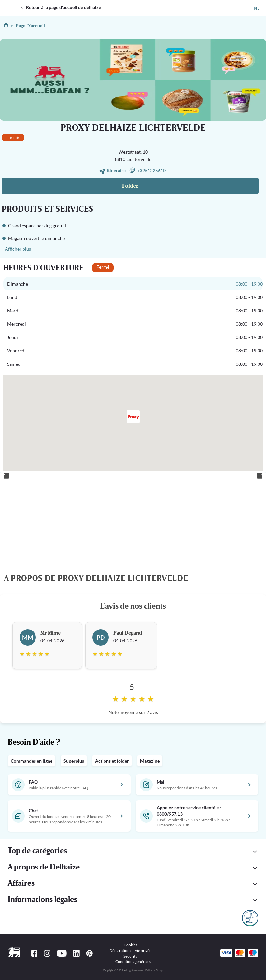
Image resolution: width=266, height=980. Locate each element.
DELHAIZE (11, 3)
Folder (130, 186)
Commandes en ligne (32, 761)
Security (130, 956)
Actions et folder (112, 761)
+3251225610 (151, 170)
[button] (133, 852)
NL (257, 8)
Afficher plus (18, 249)
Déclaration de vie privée (130, 950)
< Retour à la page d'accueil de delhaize (61, 7)
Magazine (150, 761)
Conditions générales (133, 962)
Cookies (131, 945)
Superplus (74, 761)
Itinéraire (117, 170)
